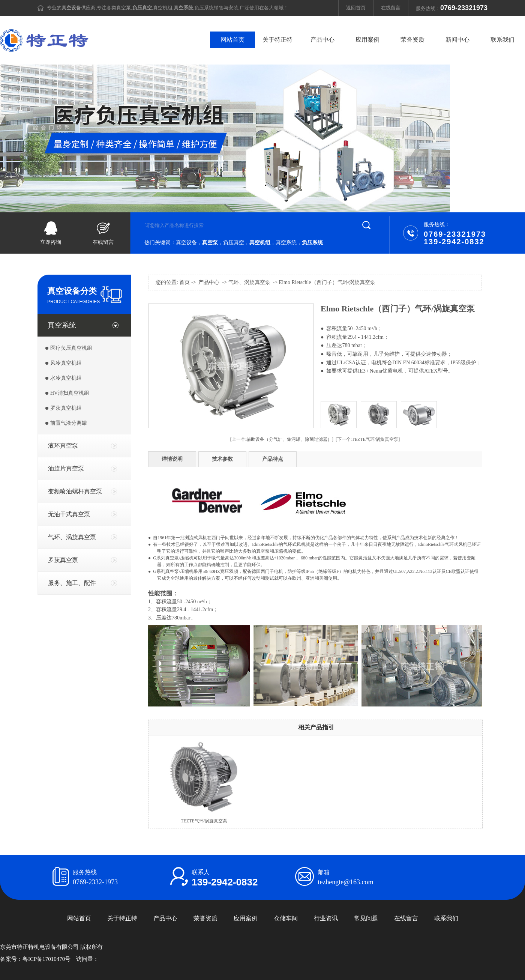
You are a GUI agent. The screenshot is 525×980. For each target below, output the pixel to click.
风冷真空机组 (66, 363)
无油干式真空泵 (69, 514)
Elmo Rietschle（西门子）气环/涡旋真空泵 (327, 282)
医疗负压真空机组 (71, 348)
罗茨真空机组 (66, 408)
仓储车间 (286, 918)
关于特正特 (277, 40)
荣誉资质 (412, 40)
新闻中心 (457, 40)
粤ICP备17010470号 (46, 959)
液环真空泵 (63, 446)
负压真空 (234, 243)
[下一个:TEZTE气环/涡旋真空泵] (368, 439)
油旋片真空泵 (66, 468)
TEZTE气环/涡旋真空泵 (204, 821)
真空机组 (163, 8)
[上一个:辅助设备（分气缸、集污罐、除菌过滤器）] (282, 439)
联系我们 (502, 40)
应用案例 (367, 40)
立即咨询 (51, 242)
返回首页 (356, 8)
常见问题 (366, 918)
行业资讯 (326, 918)
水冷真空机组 (66, 378)
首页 (184, 282)
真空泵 (124, 8)
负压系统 (204, 8)
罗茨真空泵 (63, 560)
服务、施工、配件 (72, 583)
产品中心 (322, 40)
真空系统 (286, 243)
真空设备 (186, 243)
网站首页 (232, 40)
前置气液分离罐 (69, 423)
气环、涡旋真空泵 (72, 537)
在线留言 (391, 8)
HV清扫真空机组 (70, 393)
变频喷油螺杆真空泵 (75, 491)
